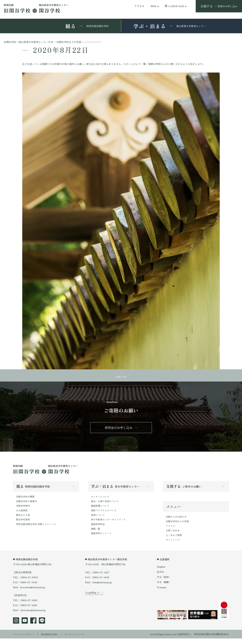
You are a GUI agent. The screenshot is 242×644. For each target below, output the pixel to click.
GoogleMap (91, 602)
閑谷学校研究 (23, 524)
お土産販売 (22, 514)
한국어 (161, 577)
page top (121, 377)
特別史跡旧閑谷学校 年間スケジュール (37, 529)
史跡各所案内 (23, 509)
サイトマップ (173, 545)
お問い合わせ (173, 535)
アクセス (139, 6)
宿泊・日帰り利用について (106, 504)
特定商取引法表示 (54, 640)
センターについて (101, 499)
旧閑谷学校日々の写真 (178, 525)
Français (162, 592)
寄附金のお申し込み (119, 429)
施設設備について (101, 509)
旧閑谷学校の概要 (26, 499)
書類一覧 (96, 534)
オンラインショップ (81, 640)
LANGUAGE (176, 6)
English (161, 572)
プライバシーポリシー (25, 640)
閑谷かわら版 (23, 519)
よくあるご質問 (174, 540)
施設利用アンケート (102, 539)
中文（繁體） (164, 587)
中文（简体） (164, 582)
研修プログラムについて (104, 514)
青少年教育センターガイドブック (109, 524)
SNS (153, 6)
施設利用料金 (98, 529)
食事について (98, 519)
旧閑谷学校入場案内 (27, 504)
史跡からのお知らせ (177, 520)
